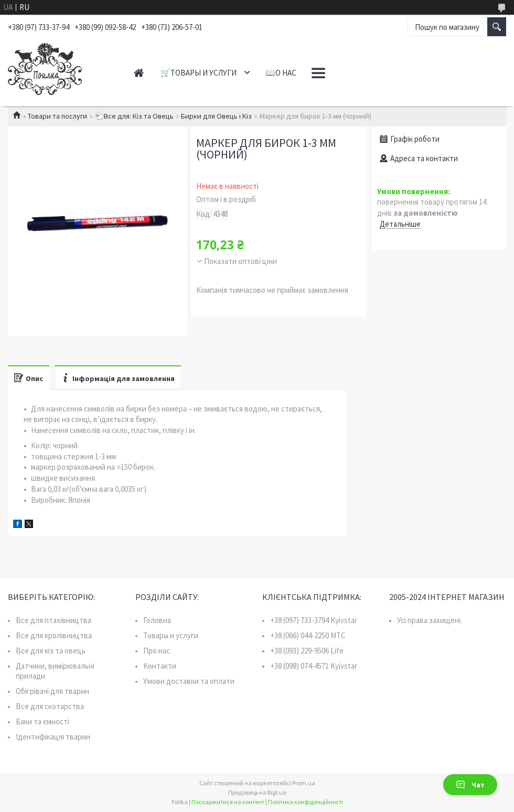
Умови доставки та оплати (189, 681)
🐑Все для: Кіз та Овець (134, 116)
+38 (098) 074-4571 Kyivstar (314, 666)
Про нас (157, 651)
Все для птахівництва (53, 620)
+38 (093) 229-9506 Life (307, 651)
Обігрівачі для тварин (52, 691)
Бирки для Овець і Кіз (216, 116)
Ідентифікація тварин (53, 737)
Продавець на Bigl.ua (257, 792)
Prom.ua (304, 783)
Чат (470, 785)
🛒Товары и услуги (199, 73)
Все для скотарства (50, 706)
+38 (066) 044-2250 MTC (308, 635)
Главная (139, 73)
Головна (157, 620)
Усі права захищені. (430, 620)
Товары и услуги (171, 635)
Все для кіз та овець (51, 651)
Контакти (160, 666)
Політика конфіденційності (306, 802)
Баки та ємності (42, 721)
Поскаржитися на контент (228, 802)
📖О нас (281, 73)
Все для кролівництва (54, 635)
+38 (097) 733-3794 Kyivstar (314, 620)
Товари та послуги (57, 116)
